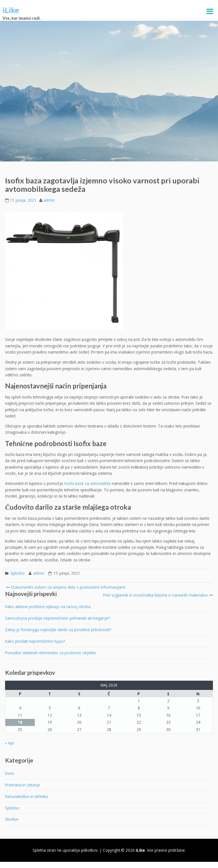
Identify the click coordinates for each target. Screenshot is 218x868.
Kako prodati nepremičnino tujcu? (35, 641)
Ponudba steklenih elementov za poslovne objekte (50, 653)
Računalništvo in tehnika (26, 796)
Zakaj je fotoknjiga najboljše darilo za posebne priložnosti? (58, 630)
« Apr (10, 743)
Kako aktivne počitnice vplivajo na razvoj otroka (48, 607)
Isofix (69, 483)
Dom (10, 773)
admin (49, 200)
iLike (11, 10)
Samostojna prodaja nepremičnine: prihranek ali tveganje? (57, 618)
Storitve (12, 819)
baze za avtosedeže (92, 483)
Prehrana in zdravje (22, 785)
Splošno (18, 573)
